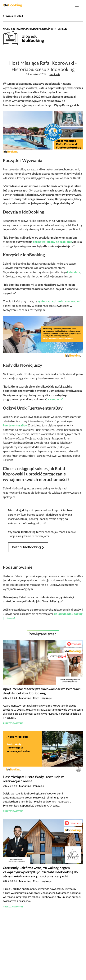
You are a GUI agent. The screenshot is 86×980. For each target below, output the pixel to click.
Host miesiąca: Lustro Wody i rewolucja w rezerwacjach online (33, 779)
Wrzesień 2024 (14, 16)
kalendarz (74, 272)
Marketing (25, 698)
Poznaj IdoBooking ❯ (28, 547)
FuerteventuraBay (15, 425)
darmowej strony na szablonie (53, 242)
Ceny (36, 698)
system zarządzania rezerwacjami (59, 301)
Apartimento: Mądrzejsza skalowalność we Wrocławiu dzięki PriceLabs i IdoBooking (43, 691)
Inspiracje (55, 74)
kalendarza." (56, 399)
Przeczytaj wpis (13, 723)
